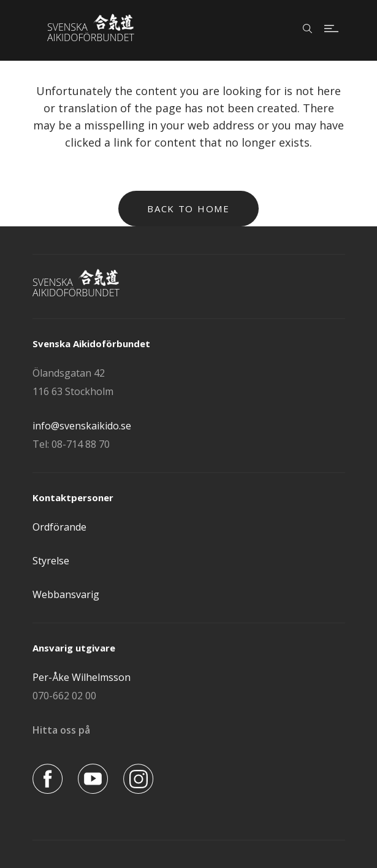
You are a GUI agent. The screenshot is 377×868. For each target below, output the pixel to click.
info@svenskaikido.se (82, 426)
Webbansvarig (66, 594)
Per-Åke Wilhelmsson (82, 677)
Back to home (188, 209)
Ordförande (59, 527)
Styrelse (51, 561)
